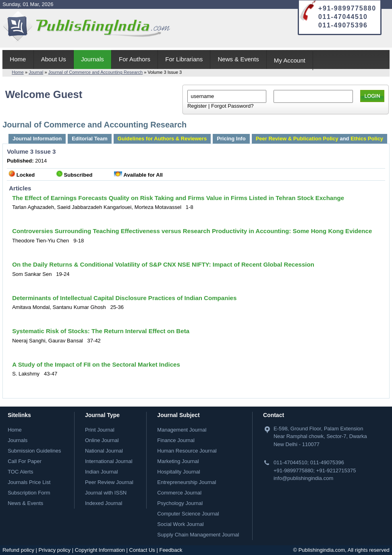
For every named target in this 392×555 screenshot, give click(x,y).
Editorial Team (90, 139)
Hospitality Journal (178, 472)
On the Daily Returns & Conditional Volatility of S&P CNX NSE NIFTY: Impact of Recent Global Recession (163, 264)
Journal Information (37, 139)
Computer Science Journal (188, 514)
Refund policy (18, 550)
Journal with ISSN (106, 493)
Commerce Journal (179, 493)
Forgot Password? (232, 106)
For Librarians (184, 59)
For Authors (135, 59)
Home (18, 59)
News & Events (238, 59)
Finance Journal (176, 440)
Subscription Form (29, 493)
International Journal (109, 461)
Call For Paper (25, 461)
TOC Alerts (20, 472)
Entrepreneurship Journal (187, 482)
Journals (92, 59)
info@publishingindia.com (303, 478)
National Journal (104, 451)
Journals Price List (29, 482)
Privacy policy (55, 550)
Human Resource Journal (187, 451)
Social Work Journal (180, 524)
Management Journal (182, 430)
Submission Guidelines (34, 451)
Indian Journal (102, 472)
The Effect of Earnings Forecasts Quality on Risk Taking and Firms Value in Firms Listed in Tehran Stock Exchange (178, 198)
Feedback (171, 550)
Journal (36, 72)
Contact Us (142, 550)
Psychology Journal (180, 503)
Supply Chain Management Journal (198, 535)
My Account (290, 60)
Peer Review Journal (109, 482)
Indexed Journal (104, 503)
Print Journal (100, 430)
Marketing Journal (178, 461)
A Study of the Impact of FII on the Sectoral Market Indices (96, 364)
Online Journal (102, 440)
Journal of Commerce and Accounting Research (96, 72)
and (319, 139)
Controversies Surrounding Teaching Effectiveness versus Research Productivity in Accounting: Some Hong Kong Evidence (192, 231)
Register (197, 106)
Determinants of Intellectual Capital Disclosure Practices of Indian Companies (124, 298)
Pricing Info (231, 139)
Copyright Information (100, 550)
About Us (54, 59)
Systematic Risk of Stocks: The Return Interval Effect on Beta (101, 331)
